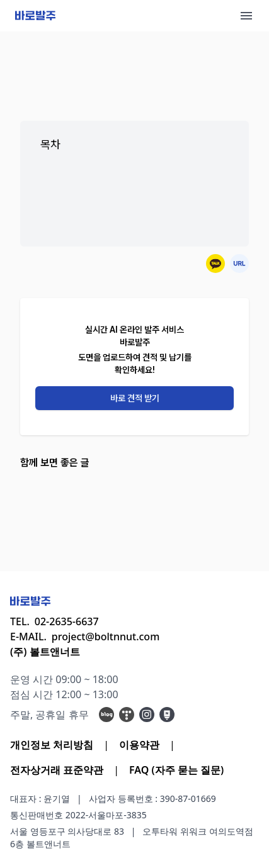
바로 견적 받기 (135, 398)
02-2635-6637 (67, 621)
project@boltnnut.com (106, 637)
